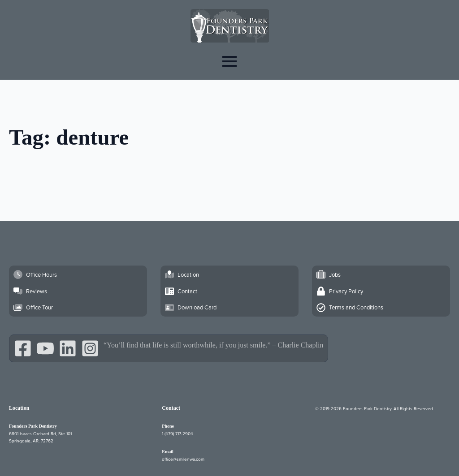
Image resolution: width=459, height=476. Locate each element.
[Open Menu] (229, 61)
